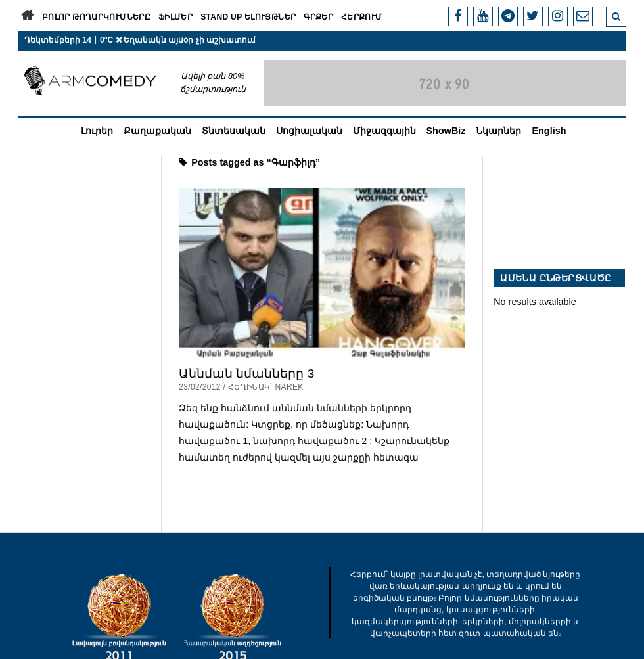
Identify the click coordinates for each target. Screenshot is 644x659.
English (549, 131)
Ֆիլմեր (175, 17)
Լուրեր (97, 131)
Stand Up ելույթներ (248, 17)
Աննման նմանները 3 (246, 374)
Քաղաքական (157, 131)
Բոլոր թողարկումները (96, 17)
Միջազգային (384, 131)
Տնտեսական (234, 131)
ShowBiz (446, 131)
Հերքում (362, 17)
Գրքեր (318, 17)
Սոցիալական (309, 131)
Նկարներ (498, 131)
